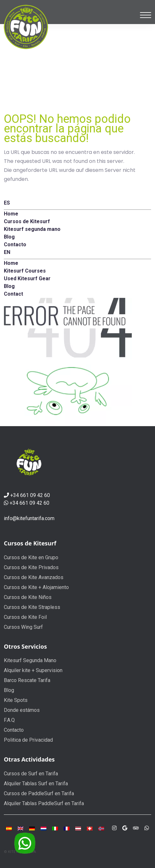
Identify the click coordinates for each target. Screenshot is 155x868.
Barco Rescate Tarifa (27, 680)
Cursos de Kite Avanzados (34, 577)
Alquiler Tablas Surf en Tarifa (36, 784)
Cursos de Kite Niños (28, 597)
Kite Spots (16, 700)
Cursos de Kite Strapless (32, 607)
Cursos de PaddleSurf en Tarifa (39, 793)
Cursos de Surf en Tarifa (31, 774)
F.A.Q (9, 720)
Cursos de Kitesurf (30, 543)
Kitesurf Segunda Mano (30, 660)
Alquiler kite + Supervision (33, 670)
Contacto (14, 730)
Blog (9, 690)
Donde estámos (22, 710)
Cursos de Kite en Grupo (31, 557)
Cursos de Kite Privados (31, 567)
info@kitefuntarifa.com (29, 518)
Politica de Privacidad (28, 740)
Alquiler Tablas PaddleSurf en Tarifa (44, 803)
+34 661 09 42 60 (30, 495)
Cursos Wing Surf (23, 627)
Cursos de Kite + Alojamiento (36, 587)
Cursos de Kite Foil (25, 617)
